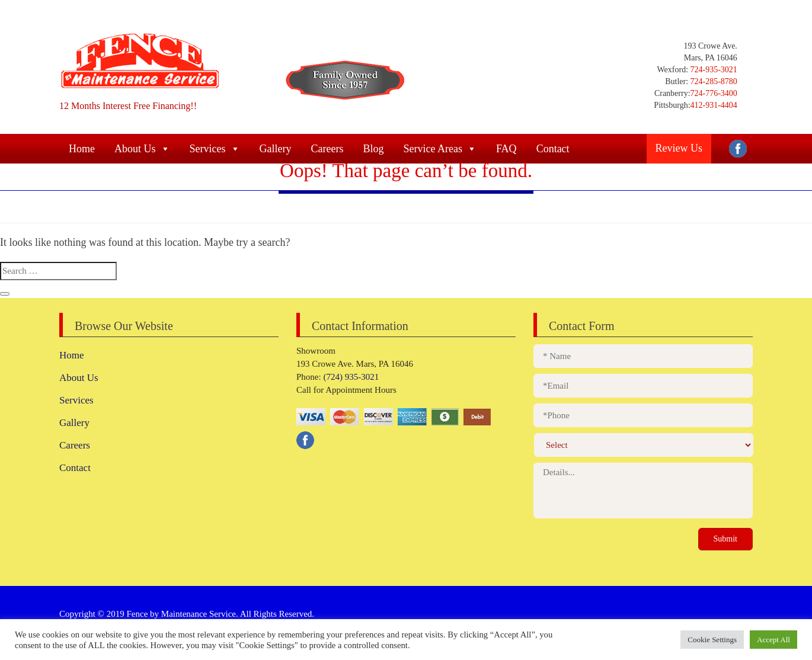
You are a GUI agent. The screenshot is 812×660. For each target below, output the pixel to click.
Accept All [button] (773, 640)
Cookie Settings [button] (712, 640)
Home (72, 355)
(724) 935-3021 (350, 377)
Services (76, 400)
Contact (75, 468)
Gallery (74, 423)
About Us (79, 378)
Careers (75, 445)
